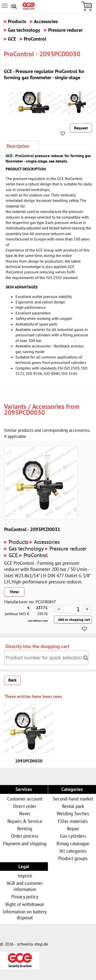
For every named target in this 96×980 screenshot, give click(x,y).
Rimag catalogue (73, 843)
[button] (87, 609)
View (14, 592)
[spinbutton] (69, 610)
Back (12, 680)
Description (18, 146)
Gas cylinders (73, 836)
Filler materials (73, 821)
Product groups (73, 858)
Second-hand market (73, 799)
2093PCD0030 (24, 412)
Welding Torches (73, 813)
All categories (73, 851)
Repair (73, 828)
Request (81, 128)
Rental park (73, 806)
